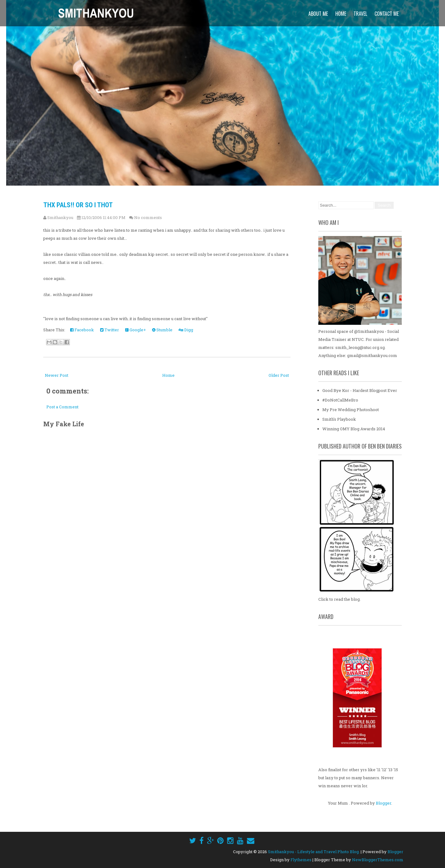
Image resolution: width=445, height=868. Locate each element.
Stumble (162, 330)
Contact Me (387, 14)
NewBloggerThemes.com (378, 860)
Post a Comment (62, 407)
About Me (318, 14)
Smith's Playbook (339, 419)
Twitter (110, 330)
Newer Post (57, 375)
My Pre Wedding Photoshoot (351, 410)
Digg (186, 330)
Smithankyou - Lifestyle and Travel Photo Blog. (314, 852)
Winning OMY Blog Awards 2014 (354, 429)
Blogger (384, 803)
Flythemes (301, 860)
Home (341, 14)
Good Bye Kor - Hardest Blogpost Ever (360, 390)
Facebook (82, 330)
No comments (148, 217)
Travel (360, 14)
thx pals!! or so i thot (78, 205)
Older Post (279, 375)
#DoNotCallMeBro (340, 400)
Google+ (136, 330)
